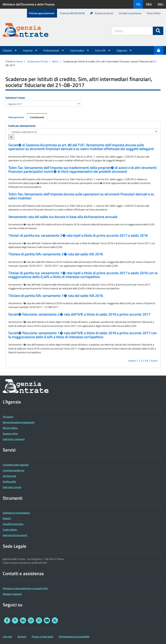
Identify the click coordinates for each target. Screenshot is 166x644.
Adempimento (16, 117)
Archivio (22, 636)
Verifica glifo (9, 482)
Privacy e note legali (42, 636)
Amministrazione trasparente (19, 422)
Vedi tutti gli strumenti (15, 535)
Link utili (7, 636)
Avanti (154, 361)
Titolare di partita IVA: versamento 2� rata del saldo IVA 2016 (56, 254)
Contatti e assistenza (130, 13)
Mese (55, 61)
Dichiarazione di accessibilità (74, 636)
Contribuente (37, 117)
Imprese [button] (31, 50)
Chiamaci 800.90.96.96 (72, 13)
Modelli (7, 518)
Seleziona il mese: (15, 98)
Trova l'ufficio (154, 13)
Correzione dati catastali (16, 465)
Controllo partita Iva (13, 470)
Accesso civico (10, 433)
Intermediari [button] (80, 50)
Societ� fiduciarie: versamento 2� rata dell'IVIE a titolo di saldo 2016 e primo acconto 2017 (79, 314)
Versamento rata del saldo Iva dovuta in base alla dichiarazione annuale (63, 217)
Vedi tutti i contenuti (14, 439)
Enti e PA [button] (103, 50)
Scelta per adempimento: (22, 126)
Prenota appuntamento (42, 13)
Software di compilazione (16, 513)
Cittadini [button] (10, 50)
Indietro (132, 361)
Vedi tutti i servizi (12, 487)
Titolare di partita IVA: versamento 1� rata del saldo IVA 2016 (56, 296)
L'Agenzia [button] (125, 50)
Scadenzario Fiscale (37, 61)
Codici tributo (10, 530)
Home (19, 61)
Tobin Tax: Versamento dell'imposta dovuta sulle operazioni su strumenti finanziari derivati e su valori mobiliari (81, 196)
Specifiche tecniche (13, 524)
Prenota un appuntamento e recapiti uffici (25, 588)
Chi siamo (8, 417)
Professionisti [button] (54, 50)
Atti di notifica (10, 428)
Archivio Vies (10, 476)
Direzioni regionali (12, 594)
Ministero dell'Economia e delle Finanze (29, 4)
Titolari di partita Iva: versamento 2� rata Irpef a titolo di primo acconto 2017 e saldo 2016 (78, 235)
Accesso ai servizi (102, 13)
